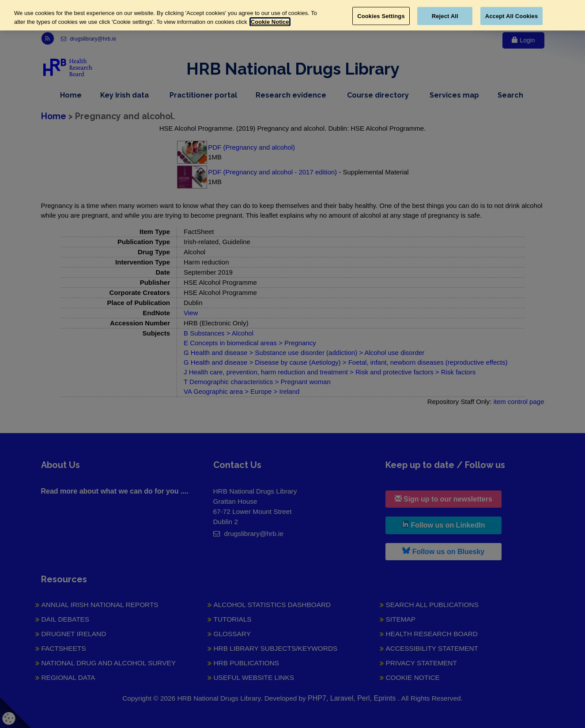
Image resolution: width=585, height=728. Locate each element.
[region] (292, 15)
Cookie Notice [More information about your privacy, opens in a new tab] (270, 22)
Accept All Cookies (512, 16)
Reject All (445, 16)
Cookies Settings (381, 16)
